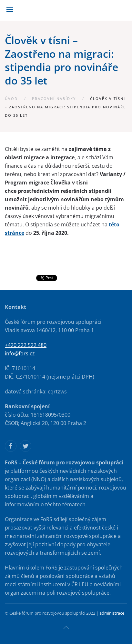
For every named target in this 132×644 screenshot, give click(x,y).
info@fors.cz (20, 353)
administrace (112, 613)
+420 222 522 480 (26, 345)
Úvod (11, 99)
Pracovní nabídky (54, 99)
